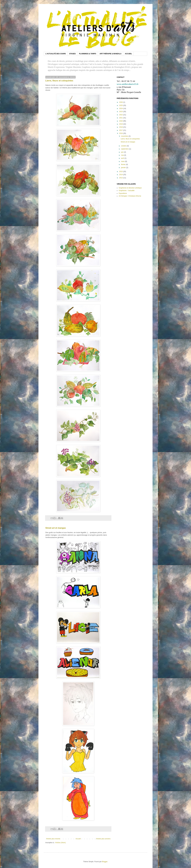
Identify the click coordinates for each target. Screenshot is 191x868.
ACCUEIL (128, 54)
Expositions (123, 193)
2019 (121, 124)
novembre (125, 136)
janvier (124, 168)
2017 (121, 130)
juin (123, 152)
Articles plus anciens (103, 839)
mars (123, 161)
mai (123, 155)
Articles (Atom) (60, 843)
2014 (121, 175)
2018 (121, 127)
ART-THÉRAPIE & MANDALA (111, 54)
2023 (121, 112)
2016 (121, 133)
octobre (124, 146)
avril (123, 158)
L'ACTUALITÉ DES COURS (56, 54)
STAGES (72, 54)
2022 (121, 115)
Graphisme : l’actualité (127, 191)
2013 (121, 178)
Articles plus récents (53, 839)
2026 (121, 102)
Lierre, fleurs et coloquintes (59, 81)
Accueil (78, 839)
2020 (121, 121)
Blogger (105, 862)
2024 (121, 108)
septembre (125, 149)
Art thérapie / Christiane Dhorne (130, 196)
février (124, 164)
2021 (121, 118)
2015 (121, 172)
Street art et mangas (56, 528)
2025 (121, 105)
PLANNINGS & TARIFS (88, 54)
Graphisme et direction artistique (130, 188)
